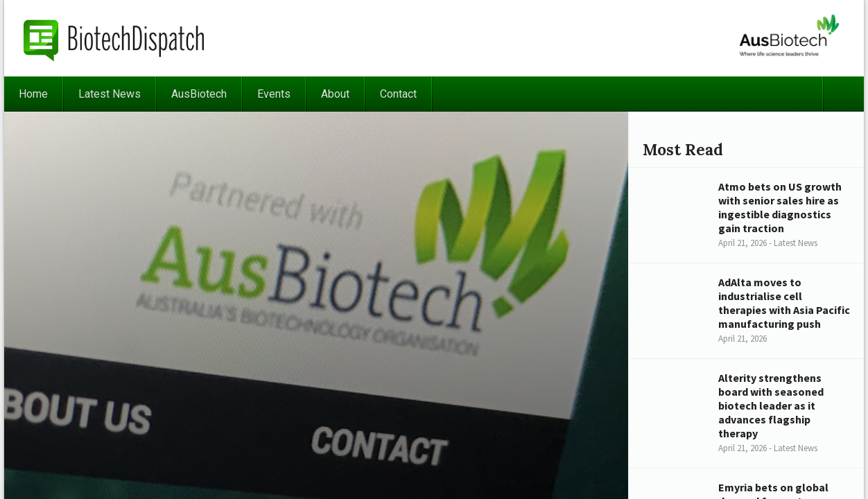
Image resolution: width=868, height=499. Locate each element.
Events (274, 94)
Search (843, 94)
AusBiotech (199, 94)
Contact (398, 94)
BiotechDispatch (114, 38)
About (335, 94)
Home (33, 94)
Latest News (110, 94)
